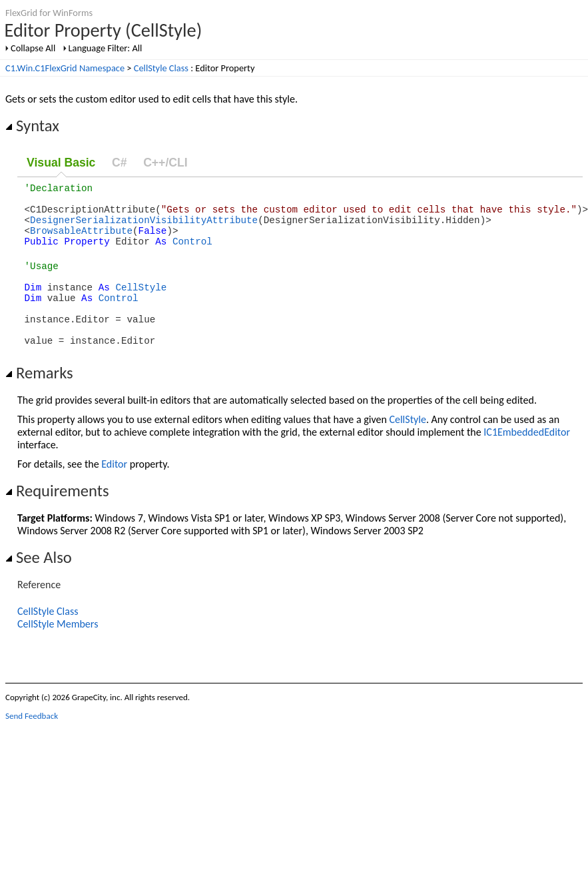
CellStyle (141, 305)
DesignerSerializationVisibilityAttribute (144, 227)
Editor (114, 492)
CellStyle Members (58, 652)
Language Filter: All (106, 48)
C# (120, 163)
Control (192, 253)
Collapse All (33, 48)
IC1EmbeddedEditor (527, 460)
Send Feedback (32, 744)
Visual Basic (61, 163)
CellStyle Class (161, 68)
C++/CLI (165, 163)
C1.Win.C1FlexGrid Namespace (65, 68)
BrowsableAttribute (81, 240)
